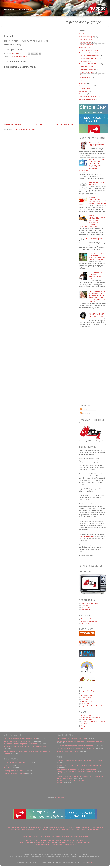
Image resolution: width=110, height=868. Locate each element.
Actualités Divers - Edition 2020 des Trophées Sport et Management (80, 765)
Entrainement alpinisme (65, 842)
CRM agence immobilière (57, 827)
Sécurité (82, 80)
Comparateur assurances (90, 726)
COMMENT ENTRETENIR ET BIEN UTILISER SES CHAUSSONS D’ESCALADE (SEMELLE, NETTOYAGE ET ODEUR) (92, 221)
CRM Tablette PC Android (60, 836)
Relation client (86, 697)
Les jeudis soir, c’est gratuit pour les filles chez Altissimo (76, 748)
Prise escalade (51, 842)
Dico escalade (84, 61)
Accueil (39, 124)
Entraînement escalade (87, 69)
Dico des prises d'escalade (88, 58)
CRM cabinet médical (28, 830)
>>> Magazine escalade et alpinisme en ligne (15, 9)
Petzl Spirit (8, 768)
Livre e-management (88, 693)
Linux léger (85, 704)
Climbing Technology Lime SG (14, 773)
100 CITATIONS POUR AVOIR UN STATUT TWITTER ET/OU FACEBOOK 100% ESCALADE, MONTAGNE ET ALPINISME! (92, 165)
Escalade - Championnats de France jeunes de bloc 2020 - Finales (80, 761)
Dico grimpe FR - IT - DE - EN (90, 64)
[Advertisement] (30, 22)
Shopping (83, 83)
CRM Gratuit (83, 836)
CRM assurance (72, 827)
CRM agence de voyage (38, 827)
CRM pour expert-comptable (74, 840)
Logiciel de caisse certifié (90, 603)
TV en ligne (83, 94)
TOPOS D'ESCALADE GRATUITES (96, 183)
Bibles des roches (85, 47)
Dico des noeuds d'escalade (89, 53)
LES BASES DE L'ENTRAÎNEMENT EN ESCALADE (96, 144)
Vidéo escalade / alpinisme (88, 97)
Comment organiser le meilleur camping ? (18, 741)
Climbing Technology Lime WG (15, 771)
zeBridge (15, 53)
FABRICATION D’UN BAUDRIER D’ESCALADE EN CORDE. (96, 276)
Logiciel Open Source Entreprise (92, 706)
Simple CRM (85, 610)
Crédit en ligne (86, 715)
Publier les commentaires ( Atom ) (25, 129)
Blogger (91, 862)
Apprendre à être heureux (90, 619)
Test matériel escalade (42, 845)
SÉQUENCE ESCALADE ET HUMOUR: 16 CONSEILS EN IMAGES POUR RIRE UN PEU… (97, 256)
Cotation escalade (57, 845)
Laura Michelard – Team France (68, 751)
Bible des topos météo (87, 45)
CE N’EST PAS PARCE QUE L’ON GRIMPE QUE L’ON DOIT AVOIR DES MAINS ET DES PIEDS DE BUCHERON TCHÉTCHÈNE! (97, 297)
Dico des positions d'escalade (89, 56)
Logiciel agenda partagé (68, 830)
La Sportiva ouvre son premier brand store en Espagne (76, 746)
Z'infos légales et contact (19, 57)
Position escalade (38, 842)
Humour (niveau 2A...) (87, 72)
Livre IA (84, 728)
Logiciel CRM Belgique (89, 691)
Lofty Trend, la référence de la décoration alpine (20, 738)
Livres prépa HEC (87, 623)
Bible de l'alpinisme (86, 39)
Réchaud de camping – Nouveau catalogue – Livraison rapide (25, 747)
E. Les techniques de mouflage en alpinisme (96, 239)
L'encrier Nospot (85, 78)
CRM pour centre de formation (91, 717)
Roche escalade (70, 845)
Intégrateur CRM (87, 702)
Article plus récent (13, 124)
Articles (84, 409)
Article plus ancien (65, 124)
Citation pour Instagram (89, 621)
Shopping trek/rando (86, 86)
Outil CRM (85, 699)
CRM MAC (74, 836)
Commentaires (86, 413)
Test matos (83, 91)
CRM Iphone (27, 836)
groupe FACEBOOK (86, 536)
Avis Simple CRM (93, 830)
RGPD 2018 (85, 605)
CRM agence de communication (18, 827)
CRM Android (45, 836)
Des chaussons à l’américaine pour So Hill (71, 738)
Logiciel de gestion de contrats (48, 830)
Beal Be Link (8, 765)
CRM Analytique (85, 827)
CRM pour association (55, 840)
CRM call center (87, 719)
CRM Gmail (81, 830)
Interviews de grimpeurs (87, 75)
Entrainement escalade (82, 842)
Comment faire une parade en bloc (16, 762)
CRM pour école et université (36, 840)
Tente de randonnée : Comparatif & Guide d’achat (21, 744)
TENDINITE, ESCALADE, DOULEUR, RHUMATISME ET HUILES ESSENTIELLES (97, 201)
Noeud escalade (25, 842)
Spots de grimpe (85, 88)
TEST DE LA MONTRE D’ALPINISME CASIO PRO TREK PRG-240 (96, 315)
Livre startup (85, 608)
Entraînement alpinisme (87, 67)
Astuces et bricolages (87, 37)
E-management (86, 695)
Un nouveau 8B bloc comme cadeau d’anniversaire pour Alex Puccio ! (81, 741)
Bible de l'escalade (86, 42)
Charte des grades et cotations (90, 50)
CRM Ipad (36, 836)
